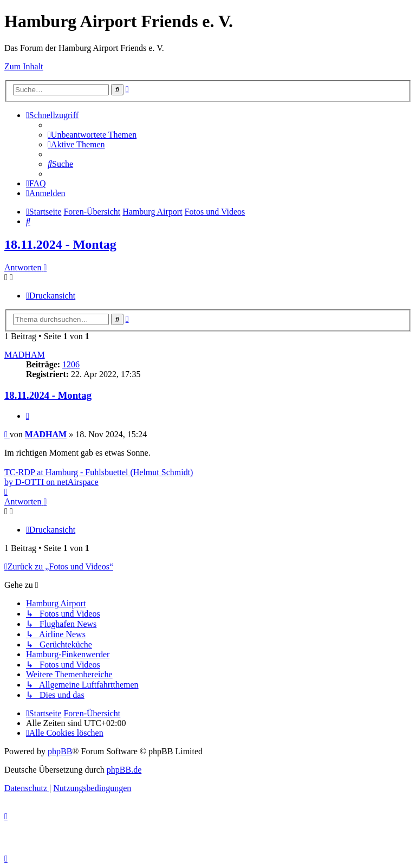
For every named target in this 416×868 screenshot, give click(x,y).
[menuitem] (92, 135)
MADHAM (25, 355)
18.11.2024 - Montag (60, 244)
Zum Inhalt (24, 66)
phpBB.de (124, 770)
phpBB (60, 751)
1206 (71, 364)
